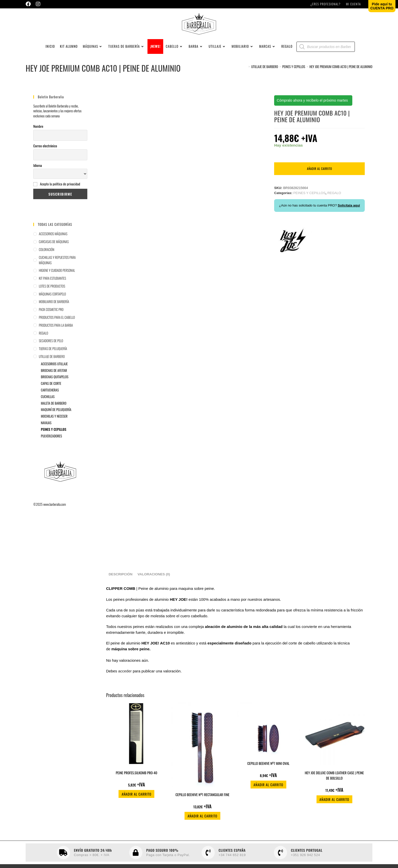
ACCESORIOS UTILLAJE (54, 372)
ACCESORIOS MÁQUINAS (53, 242)
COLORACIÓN (47, 258)
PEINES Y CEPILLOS (54, 438)
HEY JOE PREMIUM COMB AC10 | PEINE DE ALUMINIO (341, 75)
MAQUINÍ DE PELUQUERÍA (56, 418)
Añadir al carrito (319, 177)
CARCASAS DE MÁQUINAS (54, 250)
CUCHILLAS (48, 405)
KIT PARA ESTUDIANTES (52, 287)
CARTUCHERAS (50, 399)
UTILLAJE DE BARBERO (52, 365)
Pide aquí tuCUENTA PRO (382, 6)
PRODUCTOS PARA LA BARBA (56, 334)
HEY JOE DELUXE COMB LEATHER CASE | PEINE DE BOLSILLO (334, 784)
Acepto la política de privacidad (60, 192)
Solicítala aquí (349, 214)
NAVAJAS (46, 431)
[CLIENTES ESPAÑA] (208, 861)
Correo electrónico (45, 154)
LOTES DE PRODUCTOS (52, 294)
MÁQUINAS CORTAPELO (52, 302)
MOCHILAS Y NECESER (54, 425)
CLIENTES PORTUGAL (307, 858)
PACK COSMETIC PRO (51, 318)
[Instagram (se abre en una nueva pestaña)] (38, 4)
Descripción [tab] (121, 583)
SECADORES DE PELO (51, 349)
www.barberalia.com (54, 513)
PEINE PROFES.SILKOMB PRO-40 (137, 781)
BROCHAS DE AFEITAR (54, 379)
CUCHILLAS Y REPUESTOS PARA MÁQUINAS (57, 268)
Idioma (38, 174)
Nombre (38, 135)
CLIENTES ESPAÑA (232, 858)
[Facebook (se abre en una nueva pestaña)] (29, 4)
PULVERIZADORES (51, 444)
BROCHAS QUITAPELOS (55, 385)
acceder (125, 680)
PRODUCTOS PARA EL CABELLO (57, 326)
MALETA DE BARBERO (54, 412)
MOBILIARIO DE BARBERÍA (54, 310)
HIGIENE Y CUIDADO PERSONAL (57, 279)
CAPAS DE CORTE (51, 392)
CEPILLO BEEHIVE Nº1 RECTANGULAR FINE (202, 803)
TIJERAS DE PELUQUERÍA (53, 357)
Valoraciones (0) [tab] (154, 583)
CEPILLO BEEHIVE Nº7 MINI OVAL (268, 772)
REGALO (44, 341)
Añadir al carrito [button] (136, 803)
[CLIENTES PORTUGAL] (280, 861)
